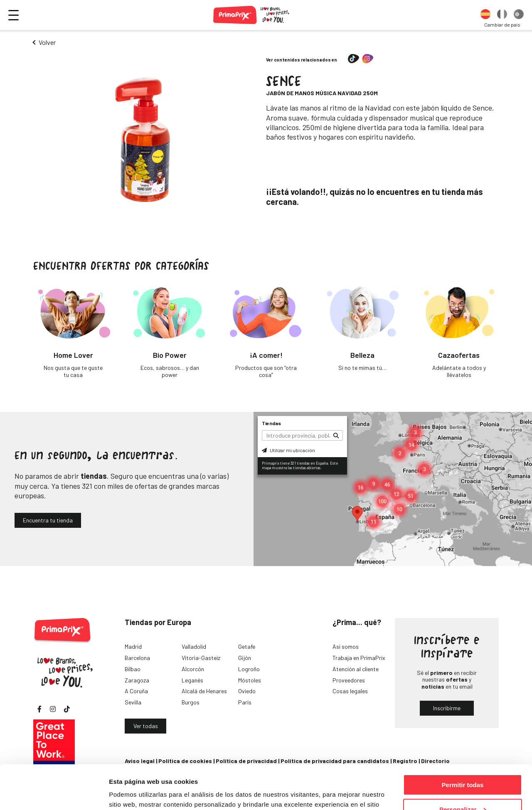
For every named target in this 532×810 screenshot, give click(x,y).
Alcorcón (193, 669)
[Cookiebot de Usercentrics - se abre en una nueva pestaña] (54, 794)
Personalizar (463, 765)
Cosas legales (350, 691)
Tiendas (271, 423)
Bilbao (133, 669)
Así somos (346, 646)
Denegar (463, 789)
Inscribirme (447, 708)
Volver (47, 42)
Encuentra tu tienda (48, 520)
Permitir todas (463, 741)
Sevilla (133, 702)
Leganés (192, 680)
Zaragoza (137, 680)
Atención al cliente (356, 669)
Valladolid (194, 646)
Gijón (245, 658)
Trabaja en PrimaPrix (359, 658)
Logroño (249, 669)
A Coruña (136, 691)
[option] (485, 15)
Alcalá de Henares (204, 691)
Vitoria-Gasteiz (201, 658)
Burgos (191, 702)
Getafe (247, 646)
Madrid (133, 646)
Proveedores (349, 680)
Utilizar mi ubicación (288, 450)
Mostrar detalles (133, 793)
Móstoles (250, 680)
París (245, 702)
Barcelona (137, 658)
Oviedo (247, 691)
